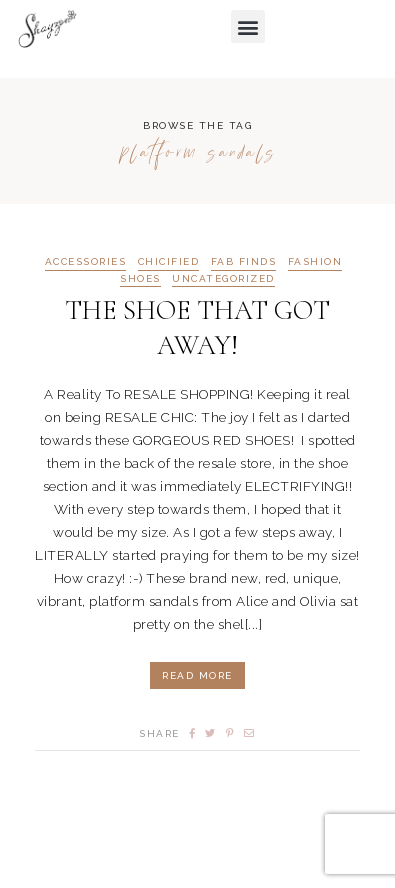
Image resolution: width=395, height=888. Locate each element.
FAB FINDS (244, 262)
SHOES (140, 279)
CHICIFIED (169, 262)
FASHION (315, 262)
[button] (248, 26)
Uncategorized (223, 279)
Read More (197, 675)
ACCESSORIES (86, 262)
